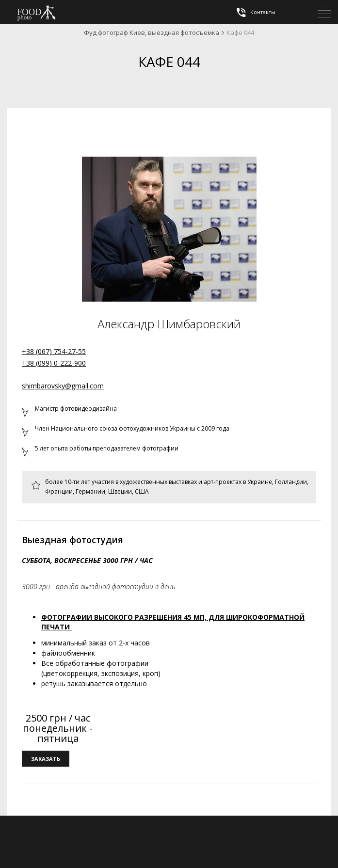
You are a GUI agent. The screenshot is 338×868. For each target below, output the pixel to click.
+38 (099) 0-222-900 (54, 363)
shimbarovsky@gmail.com (63, 386)
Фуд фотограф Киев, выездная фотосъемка (152, 32)
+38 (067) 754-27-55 (54, 351)
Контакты (255, 13)
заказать (46, 759)
